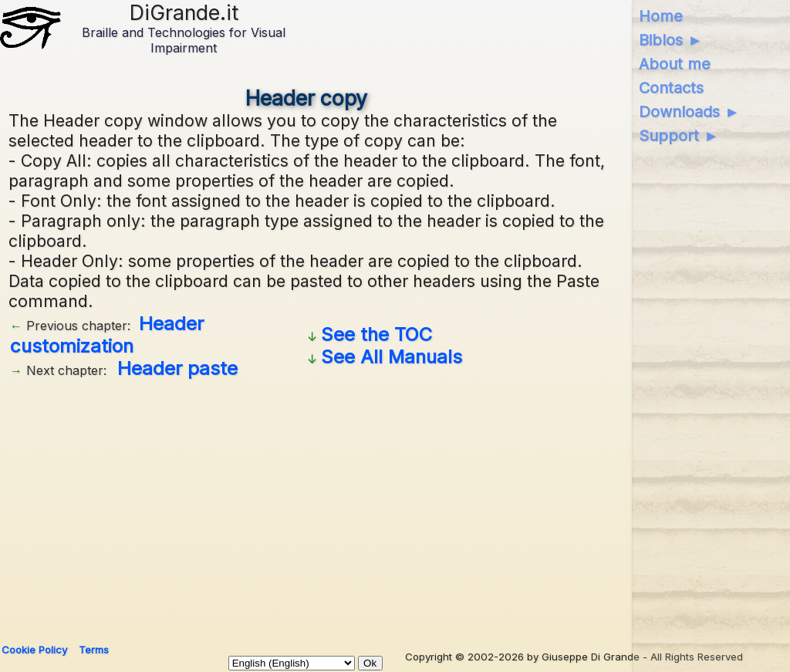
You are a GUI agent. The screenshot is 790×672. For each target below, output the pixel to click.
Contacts (671, 88)
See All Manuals (392, 357)
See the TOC (376, 334)
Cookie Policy (34, 650)
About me (675, 64)
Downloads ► (689, 112)
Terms (94, 650)
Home (661, 16)
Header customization (107, 335)
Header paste (177, 368)
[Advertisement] (307, 505)
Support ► (679, 136)
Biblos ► (671, 40)
